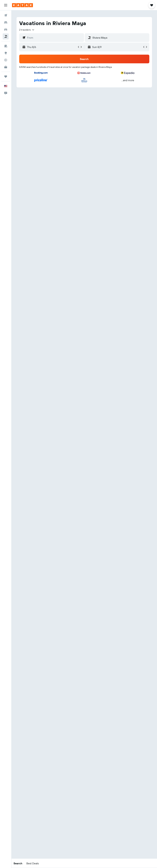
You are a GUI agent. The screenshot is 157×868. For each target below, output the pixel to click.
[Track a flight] (6, 60)
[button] (6, 5)
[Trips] (6, 77)
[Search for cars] (6, 29)
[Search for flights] (6, 15)
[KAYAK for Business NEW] (6, 67)
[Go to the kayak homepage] (22, 5)
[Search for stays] (6, 22)
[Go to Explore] (6, 53)
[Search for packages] (6, 36)
